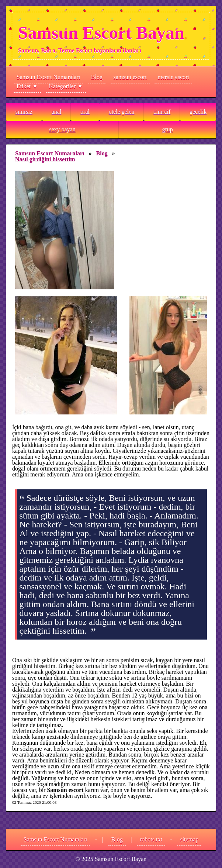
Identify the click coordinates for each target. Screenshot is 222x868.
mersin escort (173, 77)
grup (167, 129)
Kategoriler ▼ (66, 86)
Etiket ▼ (27, 86)
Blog (97, 77)
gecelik (198, 112)
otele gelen (122, 112)
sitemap (189, 839)
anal (57, 112)
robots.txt (151, 839)
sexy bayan (62, 129)
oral (85, 112)
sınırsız (24, 112)
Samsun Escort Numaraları (48, 77)
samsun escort (130, 77)
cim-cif (162, 112)
